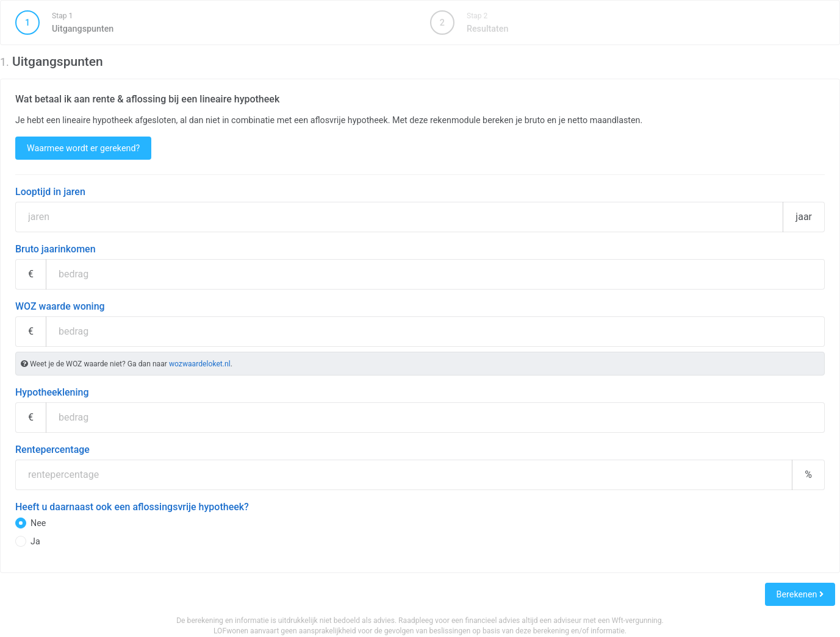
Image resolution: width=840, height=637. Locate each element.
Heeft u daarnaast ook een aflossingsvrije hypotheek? (132, 507)
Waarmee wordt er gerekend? (83, 148)
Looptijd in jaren (50, 192)
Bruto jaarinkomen (56, 249)
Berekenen (800, 594)
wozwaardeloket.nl (200, 364)
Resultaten (469, 23)
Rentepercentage (52, 450)
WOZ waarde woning (60, 306)
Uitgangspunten (212, 23)
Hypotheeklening (52, 392)
